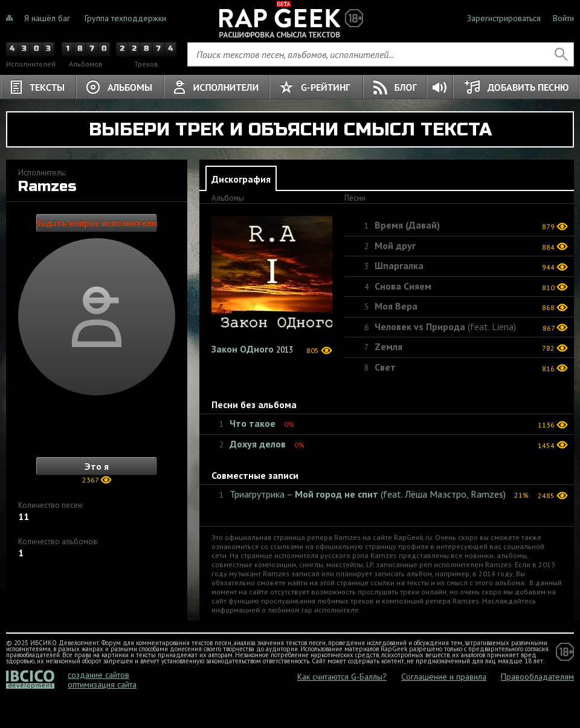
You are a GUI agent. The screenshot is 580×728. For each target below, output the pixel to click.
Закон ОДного (243, 349)
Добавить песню (516, 87)
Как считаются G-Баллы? (342, 677)
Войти (563, 18)
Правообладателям (537, 677)
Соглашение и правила (444, 677)
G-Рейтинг (316, 87)
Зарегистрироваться (504, 18)
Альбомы (120, 87)
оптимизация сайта (102, 684)
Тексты (38, 87)
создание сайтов (98, 675)
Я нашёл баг (47, 18)
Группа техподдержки (125, 18)
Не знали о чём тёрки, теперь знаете (290, 18)
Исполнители (217, 87)
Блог (395, 87)
